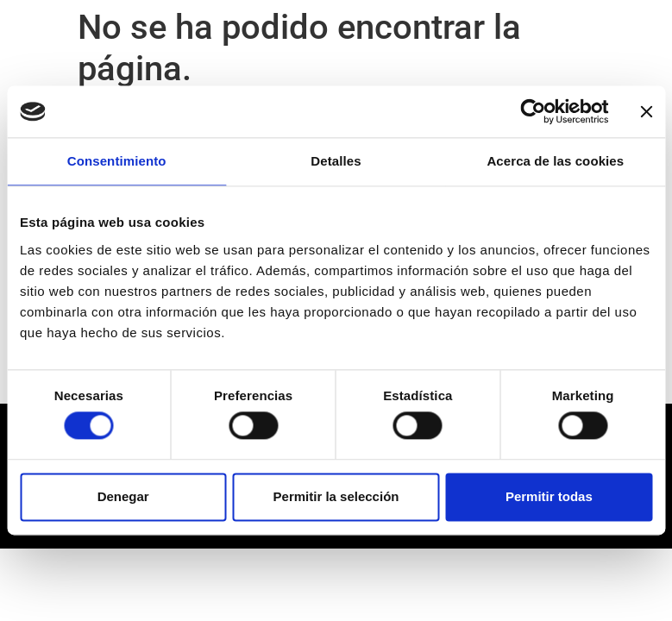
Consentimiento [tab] (117, 161)
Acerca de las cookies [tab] (555, 161)
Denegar (123, 496)
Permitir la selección (336, 496)
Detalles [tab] (336, 161)
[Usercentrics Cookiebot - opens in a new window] (533, 111)
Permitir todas (549, 496)
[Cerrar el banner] (646, 111)
